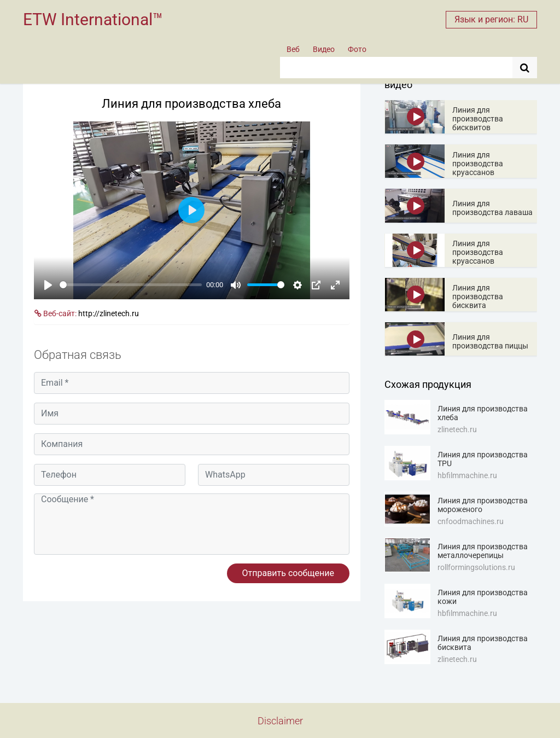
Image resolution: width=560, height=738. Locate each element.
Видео (324, 49)
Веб (293, 49)
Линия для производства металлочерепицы (483, 551)
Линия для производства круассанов (478, 164)
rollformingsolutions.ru (476, 567)
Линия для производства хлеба (483, 413)
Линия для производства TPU (483, 459)
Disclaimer (280, 721)
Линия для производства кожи (483, 597)
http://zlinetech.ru (109, 313)
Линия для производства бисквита (478, 297)
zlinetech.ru (457, 429)
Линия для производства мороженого (483, 505)
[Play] (48, 285)
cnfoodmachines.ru (471, 521)
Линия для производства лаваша (492, 208)
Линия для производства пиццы (490, 341)
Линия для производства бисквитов (478, 119)
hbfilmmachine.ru (467, 475)
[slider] (131, 285)
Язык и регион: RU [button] (491, 19)
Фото (357, 49)
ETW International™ (93, 19)
